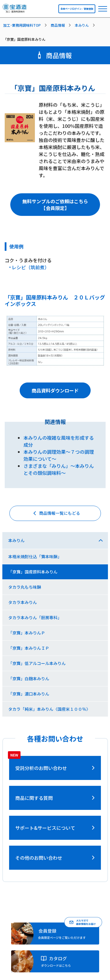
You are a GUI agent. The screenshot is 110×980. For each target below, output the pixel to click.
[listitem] (26, 25)
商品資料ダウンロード (55, 390)
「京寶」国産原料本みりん (33, 572)
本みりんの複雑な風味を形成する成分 (59, 441)
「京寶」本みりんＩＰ (29, 648)
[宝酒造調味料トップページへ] (15, 10)
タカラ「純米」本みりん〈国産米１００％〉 (49, 709)
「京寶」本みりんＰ (27, 633)
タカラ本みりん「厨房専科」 (35, 617)
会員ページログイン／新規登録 (77, 9)
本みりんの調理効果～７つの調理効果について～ (59, 455)
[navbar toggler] (103, 9)
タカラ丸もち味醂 (25, 587)
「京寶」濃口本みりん (29, 694)
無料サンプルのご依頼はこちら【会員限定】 (55, 204)
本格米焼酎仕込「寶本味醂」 (35, 556)
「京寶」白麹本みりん (29, 678)
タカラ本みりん (23, 602)
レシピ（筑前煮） (31, 267)
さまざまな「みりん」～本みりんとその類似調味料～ (59, 469)
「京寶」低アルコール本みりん (37, 663)
